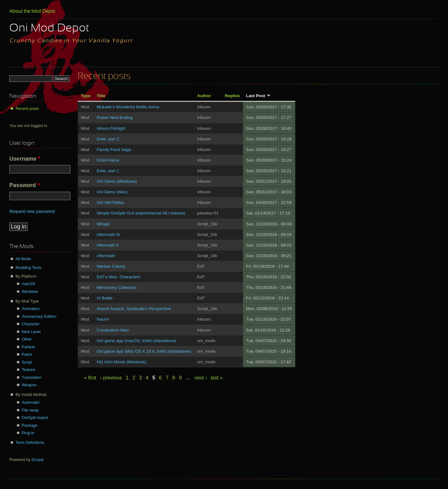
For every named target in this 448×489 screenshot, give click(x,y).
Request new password (32, 211)
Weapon (29, 385)
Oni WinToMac (110, 202)
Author (204, 96)
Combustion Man (113, 330)
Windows (30, 292)
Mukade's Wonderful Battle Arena (128, 107)
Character (31, 324)
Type (86, 96)
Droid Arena (108, 160)
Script (27, 362)
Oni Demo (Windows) (117, 181)
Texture (28, 370)
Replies (232, 96)
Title (101, 96)
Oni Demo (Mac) (112, 192)
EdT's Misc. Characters (119, 277)
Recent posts (27, 108)
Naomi (103, 319)
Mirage (103, 224)
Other (27, 339)
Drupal (38, 460)
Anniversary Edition (39, 316)
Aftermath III (108, 235)
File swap (30, 410)
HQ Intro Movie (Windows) (121, 362)
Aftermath (106, 256)
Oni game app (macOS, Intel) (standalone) (137, 341)
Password (24, 185)
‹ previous (111, 378)
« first (90, 378)
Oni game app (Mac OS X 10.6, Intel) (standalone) (144, 351)
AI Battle (105, 298)
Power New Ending (115, 118)
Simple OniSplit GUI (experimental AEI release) (141, 213)
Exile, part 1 (108, 171)
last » (217, 378)
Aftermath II (108, 245)
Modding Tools (28, 268)
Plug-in (28, 433)
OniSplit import (35, 418)
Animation (31, 309)
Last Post (258, 96)
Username (25, 159)
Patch (27, 354)
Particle (28, 347)
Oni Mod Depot (49, 29)
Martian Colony (111, 266)
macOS (28, 284)
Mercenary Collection (117, 287)
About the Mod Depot (32, 12)
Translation (32, 377)
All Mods (23, 259)
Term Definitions (30, 442)
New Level (31, 332)
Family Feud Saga (114, 150)
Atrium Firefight (111, 128)
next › (201, 378)
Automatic (31, 402)
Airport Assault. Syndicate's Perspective (134, 309)
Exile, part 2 (108, 139)
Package (30, 425)
